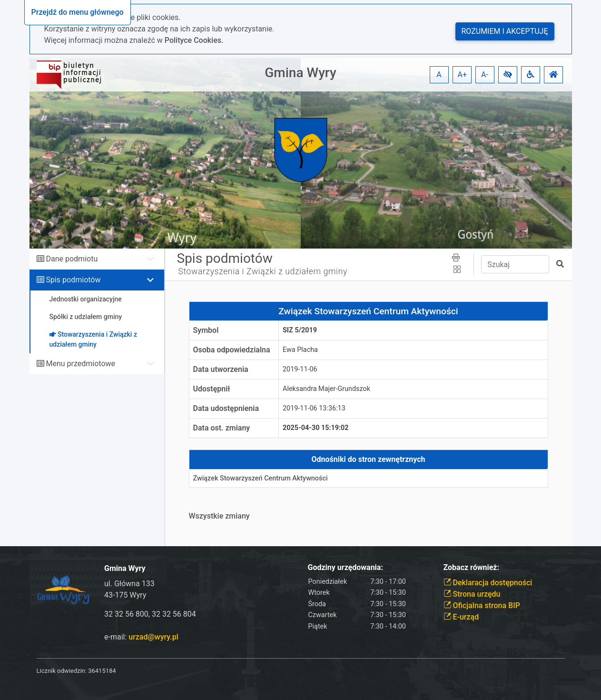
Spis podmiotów (73, 280)
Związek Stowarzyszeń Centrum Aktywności (261, 478)
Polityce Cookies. (194, 40)
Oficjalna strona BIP (482, 605)
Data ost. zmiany (222, 428)
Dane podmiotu (72, 259)
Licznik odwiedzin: (62, 671)
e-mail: (141, 637)
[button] (508, 75)
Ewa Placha (300, 350)
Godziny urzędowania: (345, 567)
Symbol (206, 330)
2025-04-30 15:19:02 (316, 428)
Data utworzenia (221, 369)
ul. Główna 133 (129, 584)
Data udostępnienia (226, 408)
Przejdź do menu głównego (78, 12)
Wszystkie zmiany (219, 516)
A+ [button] (463, 75)
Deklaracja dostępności (488, 583)
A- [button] (485, 75)
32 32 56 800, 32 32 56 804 (150, 614)
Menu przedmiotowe (80, 364)
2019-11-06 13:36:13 (314, 408)
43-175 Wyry (125, 595)
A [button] (439, 75)
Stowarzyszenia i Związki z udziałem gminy (263, 271)
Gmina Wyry (300, 73)
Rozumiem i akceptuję (505, 31)
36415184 (102, 671)
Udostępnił (212, 389)
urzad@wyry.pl (153, 637)
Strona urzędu (472, 594)
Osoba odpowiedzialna (232, 350)
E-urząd (461, 617)
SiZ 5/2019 (300, 330)
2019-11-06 (300, 369)
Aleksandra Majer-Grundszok (326, 389)
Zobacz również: (472, 567)
